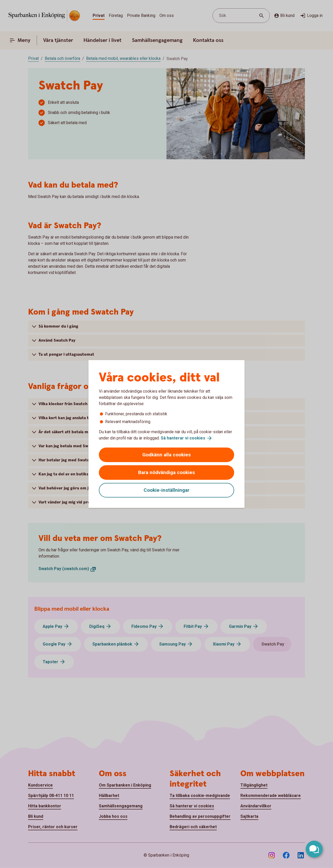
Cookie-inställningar (166, 490)
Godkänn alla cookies (166, 455)
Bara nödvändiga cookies (166, 472)
